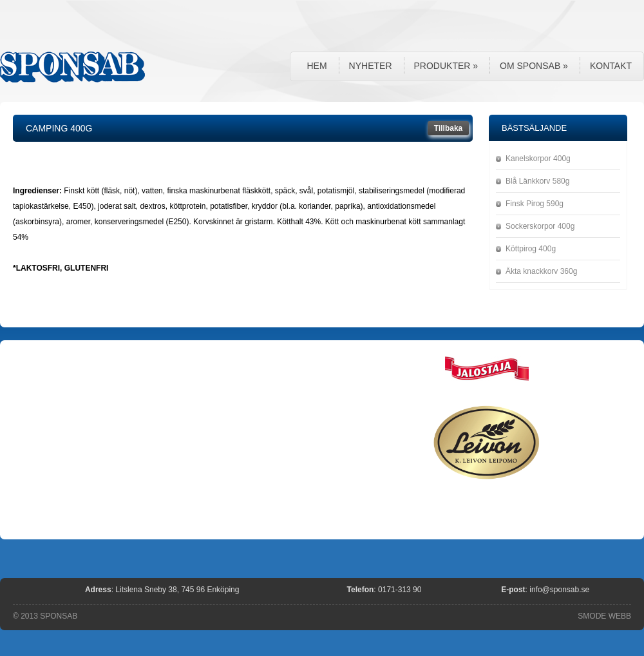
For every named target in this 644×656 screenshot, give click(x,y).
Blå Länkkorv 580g (537, 181)
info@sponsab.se (559, 590)
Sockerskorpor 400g (540, 226)
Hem (317, 66)
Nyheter (371, 66)
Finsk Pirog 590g (535, 204)
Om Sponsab (534, 66)
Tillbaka (448, 128)
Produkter (446, 66)
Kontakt (611, 66)
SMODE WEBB (604, 616)
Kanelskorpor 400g (538, 159)
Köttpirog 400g (531, 249)
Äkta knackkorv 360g (541, 271)
